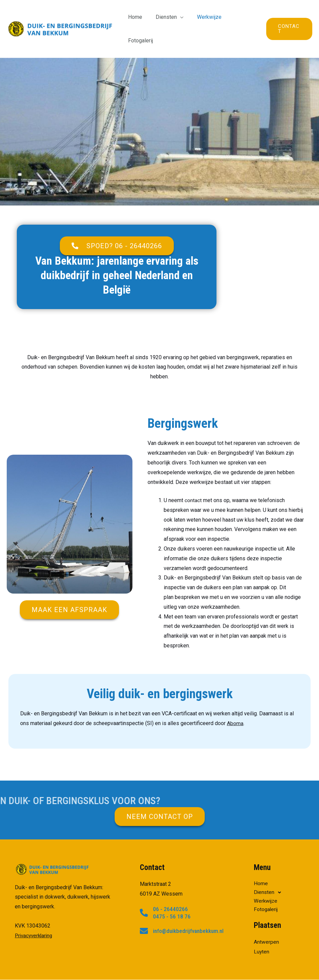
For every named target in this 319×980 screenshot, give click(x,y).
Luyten (262, 929)
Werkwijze (204, 17)
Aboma (235, 700)
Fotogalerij (239, 17)
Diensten (164, 17)
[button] (117, 222)
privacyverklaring (235, 968)
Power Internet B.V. (157, 968)
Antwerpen (266, 919)
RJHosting (197, 968)
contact (193, 477)
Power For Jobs (278, 968)
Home (135, 17)
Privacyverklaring (35, 912)
